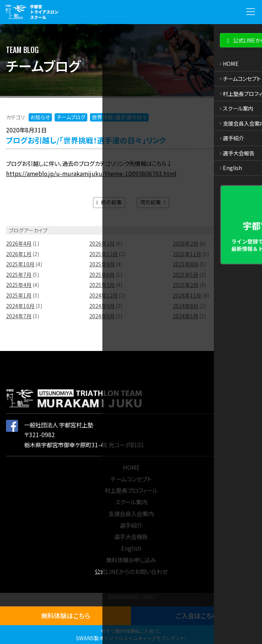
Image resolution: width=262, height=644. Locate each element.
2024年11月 (187, 295)
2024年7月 (19, 316)
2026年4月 (19, 243)
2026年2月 (186, 243)
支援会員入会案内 (131, 513)
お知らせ (40, 117)
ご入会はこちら (197, 616)
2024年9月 (102, 306)
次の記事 (153, 202)
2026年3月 (102, 243)
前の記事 (109, 202)
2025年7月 (19, 275)
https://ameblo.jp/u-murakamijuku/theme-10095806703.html (91, 173)
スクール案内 (131, 502)
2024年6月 (102, 316)
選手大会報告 (131, 536)
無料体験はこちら (65, 616)
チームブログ (71, 117)
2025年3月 (102, 285)
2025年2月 (186, 285)
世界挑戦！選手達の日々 (119, 117)
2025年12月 (104, 254)
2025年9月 (102, 264)
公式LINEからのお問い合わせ (131, 571)
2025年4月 (19, 285)
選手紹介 (131, 525)
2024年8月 (186, 306)
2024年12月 (104, 295)
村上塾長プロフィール (131, 490)
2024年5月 (186, 316)
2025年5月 (186, 275)
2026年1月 (19, 254)
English (131, 548)
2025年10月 (20, 264)
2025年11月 (187, 254)
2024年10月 (20, 306)
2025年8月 (186, 264)
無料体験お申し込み (131, 560)
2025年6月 (102, 275)
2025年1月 (19, 295)
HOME (131, 467)
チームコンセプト (131, 479)
